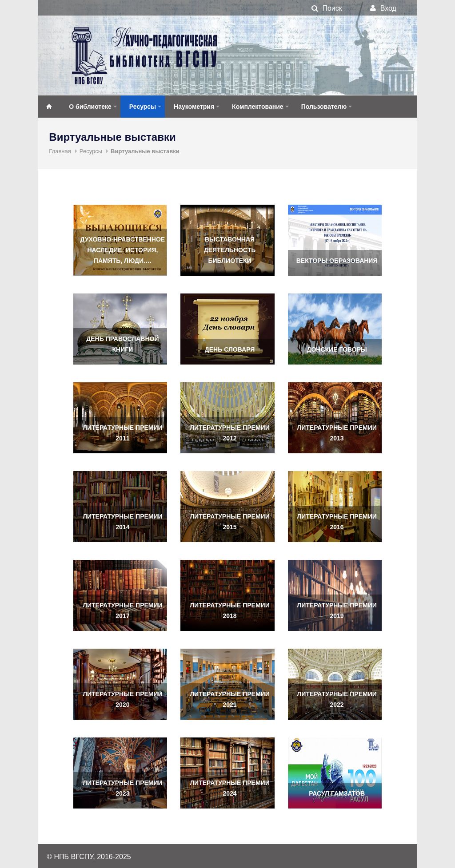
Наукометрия (194, 107)
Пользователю (324, 107)
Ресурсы (143, 107)
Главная (60, 151)
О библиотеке (90, 107)
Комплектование (258, 107)
